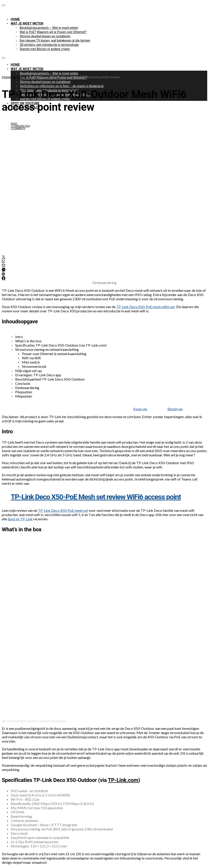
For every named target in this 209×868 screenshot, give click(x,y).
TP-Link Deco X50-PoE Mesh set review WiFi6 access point (96, 497)
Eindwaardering (27, 388)
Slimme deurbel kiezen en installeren (45, 36)
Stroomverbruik (34, 366)
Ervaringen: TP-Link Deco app (38, 375)
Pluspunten (24, 392)
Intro (19, 337)
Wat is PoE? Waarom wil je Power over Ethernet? (53, 32)
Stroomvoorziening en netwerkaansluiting (47, 349)
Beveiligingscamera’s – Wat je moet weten (49, 28)
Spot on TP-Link (20, 519)
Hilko (14, 124)
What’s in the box (28, 341)
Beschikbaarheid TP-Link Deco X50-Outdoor (50, 379)
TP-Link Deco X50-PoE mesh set (63, 510)
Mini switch (31, 362)
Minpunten (24, 396)
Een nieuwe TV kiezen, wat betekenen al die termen (55, 40)
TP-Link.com (123, 780)
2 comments (18, 128)
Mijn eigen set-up (28, 371)
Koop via (140, 409)
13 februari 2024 (20, 126)
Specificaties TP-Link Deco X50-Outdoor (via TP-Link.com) (61, 345)
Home (15, 19)
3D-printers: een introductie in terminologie (49, 45)
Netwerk (19, 77)
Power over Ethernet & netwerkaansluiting (54, 354)
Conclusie (23, 383)
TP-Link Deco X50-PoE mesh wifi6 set (145, 307)
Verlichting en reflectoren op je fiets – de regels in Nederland (62, 86)
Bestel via (175, 409)
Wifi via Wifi (31, 358)
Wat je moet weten (27, 23)
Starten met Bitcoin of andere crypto (45, 49)
